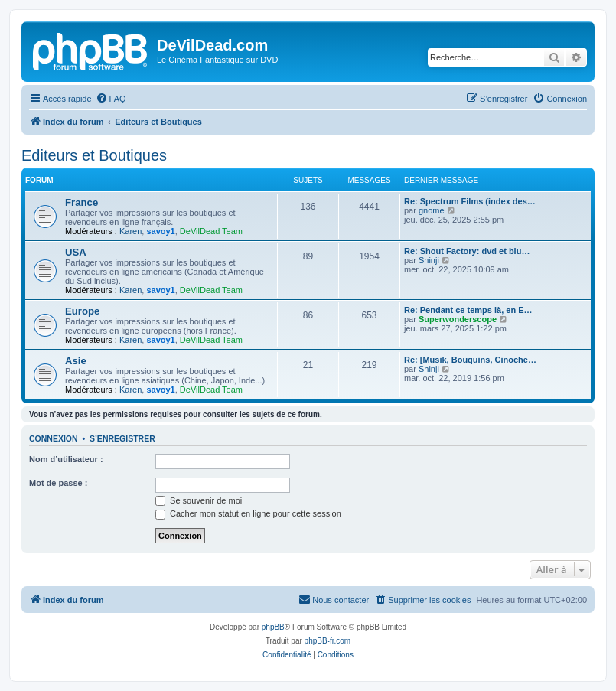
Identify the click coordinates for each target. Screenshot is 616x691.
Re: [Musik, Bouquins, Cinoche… (470, 360)
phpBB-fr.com (328, 641)
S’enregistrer (122, 438)
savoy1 (160, 231)
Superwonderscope (458, 319)
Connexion (54, 438)
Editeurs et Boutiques (94, 155)
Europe (82, 311)
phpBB (273, 627)
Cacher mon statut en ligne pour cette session (248, 513)
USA (76, 252)
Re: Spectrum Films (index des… (470, 201)
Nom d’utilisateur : (66, 459)
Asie (76, 361)
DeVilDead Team (211, 231)
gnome (432, 210)
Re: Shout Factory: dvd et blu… (467, 251)
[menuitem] (111, 99)
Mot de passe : (58, 483)
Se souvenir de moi (199, 500)
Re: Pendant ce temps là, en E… (468, 310)
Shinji (429, 260)
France (81, 202)
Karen (130, 231)
